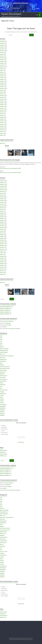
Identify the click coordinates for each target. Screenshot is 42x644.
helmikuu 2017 (3, 83)
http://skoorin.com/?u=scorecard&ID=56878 (10, 168)
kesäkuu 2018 (3, 60)
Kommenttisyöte (4, 454)
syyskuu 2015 (3, 114)
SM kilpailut (3, 385)
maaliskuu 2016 (3, 103)
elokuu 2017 (3, 72)
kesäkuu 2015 (3, 119)
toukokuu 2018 (3, 61)
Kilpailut (2, 365)
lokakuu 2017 (3, 69)
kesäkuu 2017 (3, 76)
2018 (1, 343)
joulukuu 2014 (3, 130)
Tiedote (2, 395)
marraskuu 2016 (4, 88)
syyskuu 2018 (3, 54)
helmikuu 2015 (3, 126)
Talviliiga (2, 392)
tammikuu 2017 (3, 85)
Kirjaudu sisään (3, 450)
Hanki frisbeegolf (4, 352)
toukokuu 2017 (3, 78)
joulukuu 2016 (3, 87)
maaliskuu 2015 (3, 124)
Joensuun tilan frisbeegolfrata (7, 356)
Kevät (1, 363)
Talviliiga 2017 (3, 394)
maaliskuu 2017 (3, 81)
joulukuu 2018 (3, 49)
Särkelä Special (3, 376)
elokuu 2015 (3, 115)
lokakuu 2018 (3, 52)
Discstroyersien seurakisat (14, 329)
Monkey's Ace (3, 372)
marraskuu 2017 (4, 67)
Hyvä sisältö (5, 433)
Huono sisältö (5, 434)
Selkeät (4, 425)
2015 (1, 336)
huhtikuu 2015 (3, 123)
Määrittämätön (3, 370)
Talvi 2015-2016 (4, 390)
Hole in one (3, 354)
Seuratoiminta (3, 381)
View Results (21, 442)
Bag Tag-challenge (4, 349)
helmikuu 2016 (3, 105)
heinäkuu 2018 (3, 58)
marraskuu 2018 (4, 51)
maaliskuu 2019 (3, 45)
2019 (1, 345)
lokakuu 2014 (3, 132)
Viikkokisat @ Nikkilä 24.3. (6, 312)
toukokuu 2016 (3, 99)
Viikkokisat (2, 410)
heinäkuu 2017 (3, 74)
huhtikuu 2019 (3, 43)
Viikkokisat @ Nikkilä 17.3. (6, 314)
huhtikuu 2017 (3, 79)
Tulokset (2, 401)
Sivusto (2, 383)
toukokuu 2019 (3, 42)
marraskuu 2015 (4, 110)
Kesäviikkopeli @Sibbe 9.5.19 (6, 307)
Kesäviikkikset (3, 361)
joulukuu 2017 (3, 65)
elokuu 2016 (3, 94)
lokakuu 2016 (3, 90)
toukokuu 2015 (3, 121)
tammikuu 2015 (3, 128)
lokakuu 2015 (3, 112)
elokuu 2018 (3, 56)
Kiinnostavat (5, 429)
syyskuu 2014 (3, 133)
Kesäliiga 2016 (3, 359)
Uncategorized (3, 404)
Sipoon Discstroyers (11, 14)
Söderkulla (11, 321)
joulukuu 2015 (3, 108)
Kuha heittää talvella (5, 367)
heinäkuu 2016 (3, 96)
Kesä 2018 (2, 358)
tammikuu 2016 (3, 106)
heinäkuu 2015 (3, 117)
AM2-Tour (2, 347)
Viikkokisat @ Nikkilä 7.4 (5, 310)
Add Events (3, 143)
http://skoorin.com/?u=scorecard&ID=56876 (10, 172)
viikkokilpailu (3, 408)
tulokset (2, 399)
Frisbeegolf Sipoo (4, 350)
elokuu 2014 (3, 135)
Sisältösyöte (3, 452)
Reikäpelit (2, 374)
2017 (1, 341)
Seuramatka (3, 377)
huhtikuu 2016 (3, 101)
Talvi (1, 386)
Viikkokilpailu (3, 406)
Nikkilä (10, 325)
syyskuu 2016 (3, 92)
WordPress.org (3, 456)
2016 (1, 340)
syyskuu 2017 (3, 70)
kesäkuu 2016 (3, 97)
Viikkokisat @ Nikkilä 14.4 (6, 308)
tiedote (2, 397)
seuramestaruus (4, 379)
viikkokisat (2, 412)
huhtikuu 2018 (3, 63)
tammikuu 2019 (3, 47)
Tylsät (3, 431)
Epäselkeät (4, 427)
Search (31, 35)
